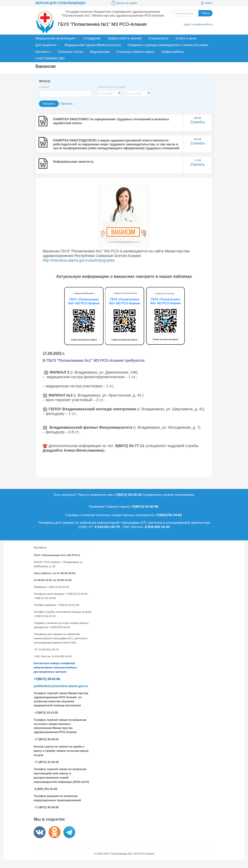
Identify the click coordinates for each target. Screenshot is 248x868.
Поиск (205, 13)
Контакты (42, 52)
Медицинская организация (55, 38)
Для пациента (46, 45)
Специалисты (158, 38)
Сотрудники (92, 38)
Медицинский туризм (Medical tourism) (93, 45)
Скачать (198, 122)
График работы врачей (124, 38)
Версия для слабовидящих (61, 3)
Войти (206, 3)
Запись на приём (124, 3)
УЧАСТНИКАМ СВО (50, 58)
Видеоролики (100, 52)
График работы (173, 52)
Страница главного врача (136, 52)
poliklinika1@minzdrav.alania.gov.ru (61, 686)
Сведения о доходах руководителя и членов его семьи (168, 45)
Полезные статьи (70, 52)
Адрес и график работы (198, 24)
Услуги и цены (186, 38)
